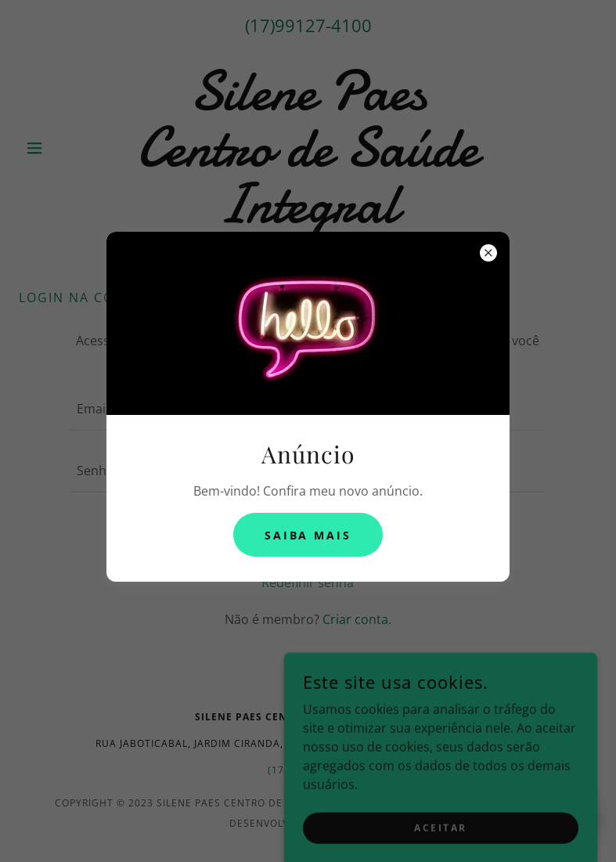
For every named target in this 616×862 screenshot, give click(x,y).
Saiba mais (308, 535)
